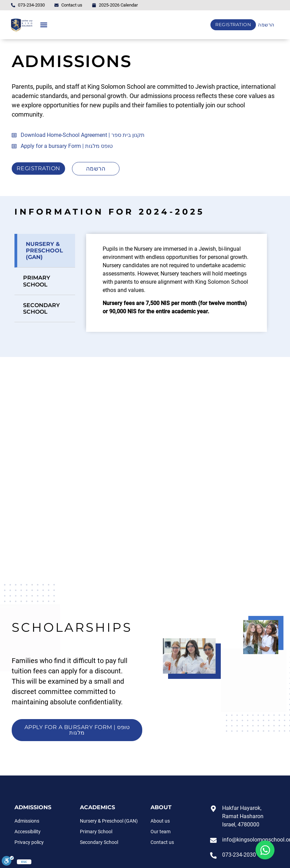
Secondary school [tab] (42, 308)
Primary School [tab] (37, 281)
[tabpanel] (177, 283)
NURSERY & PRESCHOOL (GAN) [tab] (44, 251)
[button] (44, 25)
